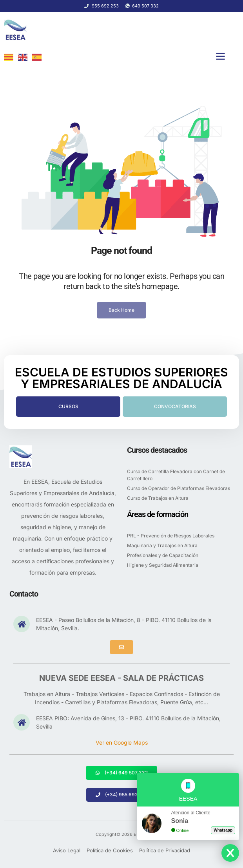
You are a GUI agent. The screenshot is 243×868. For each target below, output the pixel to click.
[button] (221, 56)
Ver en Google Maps (122, 742)
